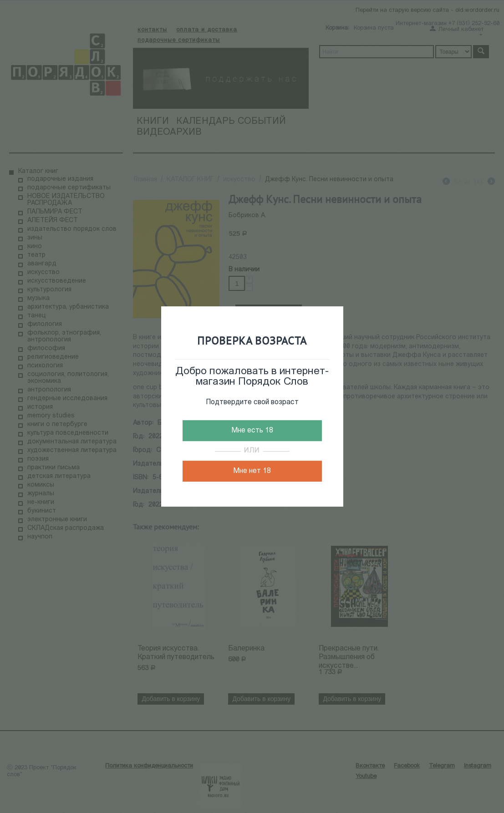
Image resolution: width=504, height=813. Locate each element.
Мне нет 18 (252, 471)
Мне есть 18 (252, 431)
